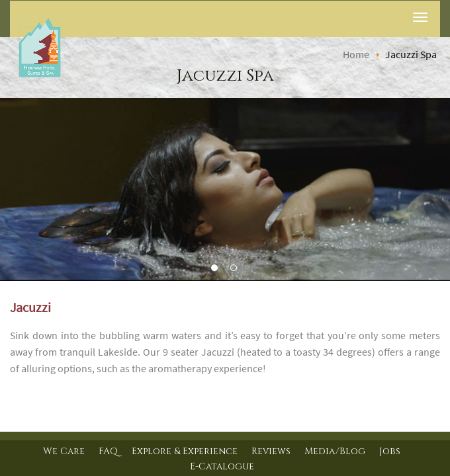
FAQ (108, 451)
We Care (64, 451)
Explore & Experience (185, 451)
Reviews (271, 451)
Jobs (390, 451)
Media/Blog (335, 451)
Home (356, 54)
